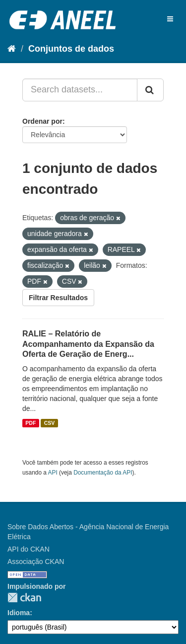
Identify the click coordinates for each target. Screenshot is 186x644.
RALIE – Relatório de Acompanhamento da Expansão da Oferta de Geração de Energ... (88, 344)
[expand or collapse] (170, 19)
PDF (31, 423)
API (53, 473)
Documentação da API (103, 473)
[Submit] (150, 90)
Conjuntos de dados (71, 49)
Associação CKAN (36, 562)
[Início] (12, 49)
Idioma (19, 613)
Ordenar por (42, 121)
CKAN (24, 598)
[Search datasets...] (80, 90)
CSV (50, 423)
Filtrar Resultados (58, 298)
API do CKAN (29, 549)
